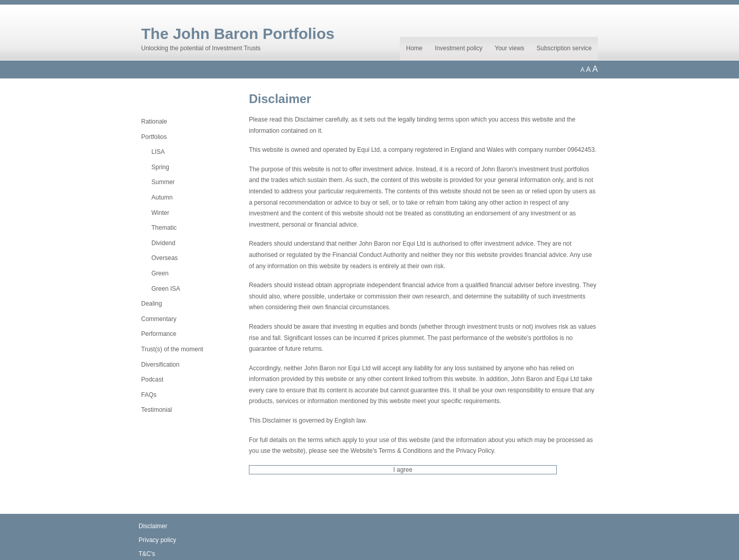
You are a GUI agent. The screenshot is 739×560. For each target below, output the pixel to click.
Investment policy (459, 48)
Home (414, 48)
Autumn (162, 197)
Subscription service (564, 48)
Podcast (152, 379)
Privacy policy (157, 540)
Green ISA (166, 289)
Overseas (164, 258)
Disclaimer (153, 526)
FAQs (149, 395)
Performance (159, 334)
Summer (163, 182)
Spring (160, 167)
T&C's (147, 554)
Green (160, 273)
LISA (158, 152)
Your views (510, 48)
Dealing (152, 304)
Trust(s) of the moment (172, 349)
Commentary (159, 319)
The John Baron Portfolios (238, 34)
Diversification (160, 365)
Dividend (163, 243)
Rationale (154, 122)
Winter (160, 213)
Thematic (164, 228)
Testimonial (157, 410)
